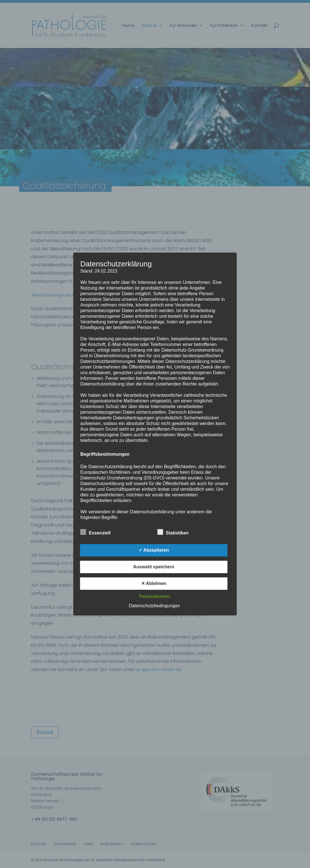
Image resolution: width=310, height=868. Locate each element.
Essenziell (96, 532)
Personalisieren (154, 596)
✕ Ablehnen (154, 583)
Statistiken (173, 532)
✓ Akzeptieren (154, 550)
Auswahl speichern (154, 567)
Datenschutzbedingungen (154, 606)
